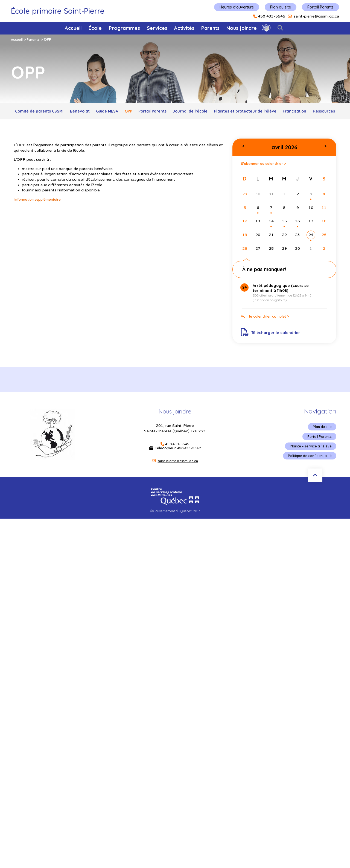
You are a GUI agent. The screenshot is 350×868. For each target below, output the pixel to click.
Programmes (124, 28)
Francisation (157, 125)
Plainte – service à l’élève (308, 470)
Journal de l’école (232, 112)
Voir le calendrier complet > (272, 335)
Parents (210, 28)
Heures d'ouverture (237, 7)
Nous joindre (242, 28)
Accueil (73, 28)
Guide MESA (128, 112)
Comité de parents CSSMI (46, 112)
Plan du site (281, 7)
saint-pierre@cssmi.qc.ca (316, 16)
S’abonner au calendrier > (269, 179)
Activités (184, 28)
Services (157, 28)
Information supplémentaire (42, 214)
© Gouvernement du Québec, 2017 (175, 535)
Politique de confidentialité (307, 480)
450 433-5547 (189, 471)
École (95, 28)
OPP (156, 112)
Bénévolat (94, 112)
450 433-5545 (272, 16)
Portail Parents (320, 7)
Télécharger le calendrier (274, 353)
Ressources (193, 125)
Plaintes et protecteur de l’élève (296, 112)
